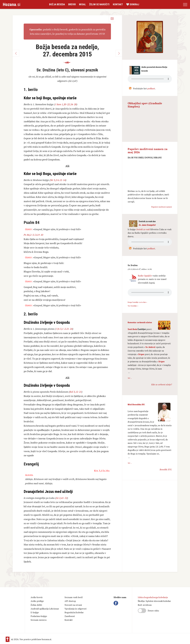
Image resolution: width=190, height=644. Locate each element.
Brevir (72, 4)
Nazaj (16, 53)
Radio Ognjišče (145, 276)
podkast (151, 88)
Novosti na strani (73, 605)
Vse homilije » (133, 306)
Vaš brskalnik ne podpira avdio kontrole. (150, 242)
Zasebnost (70, 616)
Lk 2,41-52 (62, 498)
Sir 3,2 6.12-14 (58, 180)
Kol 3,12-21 (76, 392)
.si (12, 4)
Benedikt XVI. (166, 469)
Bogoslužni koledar (74, 612)
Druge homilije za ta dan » (137, 302)
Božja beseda (57, 4)
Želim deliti (36, 605)
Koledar (112, 19)
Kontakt (118, 4)
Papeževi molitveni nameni (162, 207)
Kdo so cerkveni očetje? (162, 384)
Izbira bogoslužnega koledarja (153, 597)
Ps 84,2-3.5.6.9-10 (33, 235)
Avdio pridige (37, 601)
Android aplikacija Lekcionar (45, 609)
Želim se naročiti (99, 4)
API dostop (70, 601)
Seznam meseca (38, 620)
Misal (82, 4)
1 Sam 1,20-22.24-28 (66, 104)
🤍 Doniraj (133, 4)
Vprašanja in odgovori (75, 609)
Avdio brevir (37, 597)
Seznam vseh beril (74, 597)
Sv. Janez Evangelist (147, 225)
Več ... (130, 378)
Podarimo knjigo (39, 616)
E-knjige (35, 612)
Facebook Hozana (116, 603)
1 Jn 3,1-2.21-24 (64, 329)
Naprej (119, 53)
